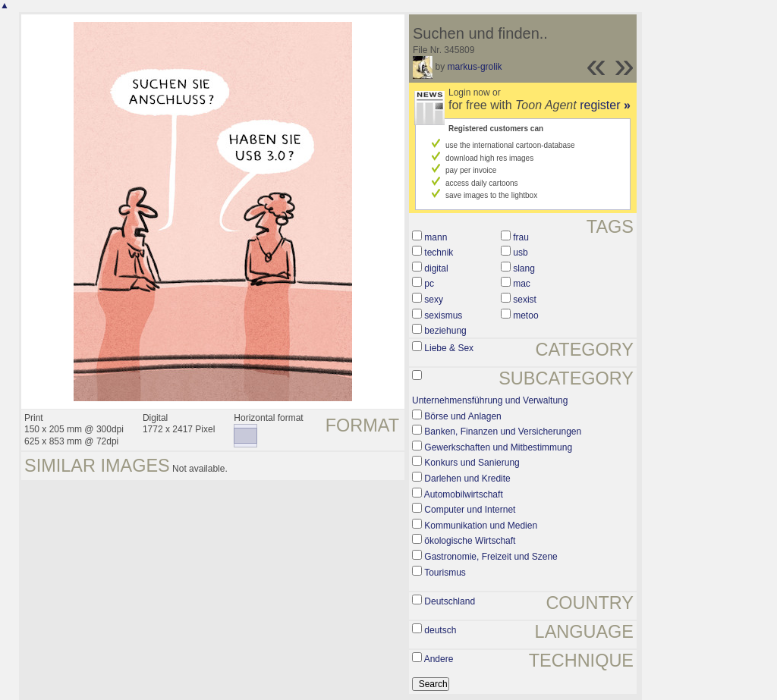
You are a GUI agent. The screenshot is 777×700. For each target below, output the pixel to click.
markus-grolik (475, 67)
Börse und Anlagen (462, 416)
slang (524, 268)
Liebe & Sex (449, 348)
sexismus (443, 315)
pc (429, 284)
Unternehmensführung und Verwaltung (490, 400)
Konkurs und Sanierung (472, 463)
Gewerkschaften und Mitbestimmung (498, 447)
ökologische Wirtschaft (470, 541)
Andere (439, 659)
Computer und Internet (470, 510)
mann (436, 237)
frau (521, 237)
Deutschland (450, 601)
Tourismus (445, 573)
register (605, 105)
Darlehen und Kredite (467, 479)
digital (436, 268)
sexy (434, 300)
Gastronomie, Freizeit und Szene (491, 557)
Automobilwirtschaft (464, 494)
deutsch (440, 630)
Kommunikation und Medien (481, 526)
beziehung (445, 331)
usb (520, 253)
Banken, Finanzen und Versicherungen (503, 432)
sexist (525, 300)
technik (439, 253)
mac (522, 284)
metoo (525, 315)
